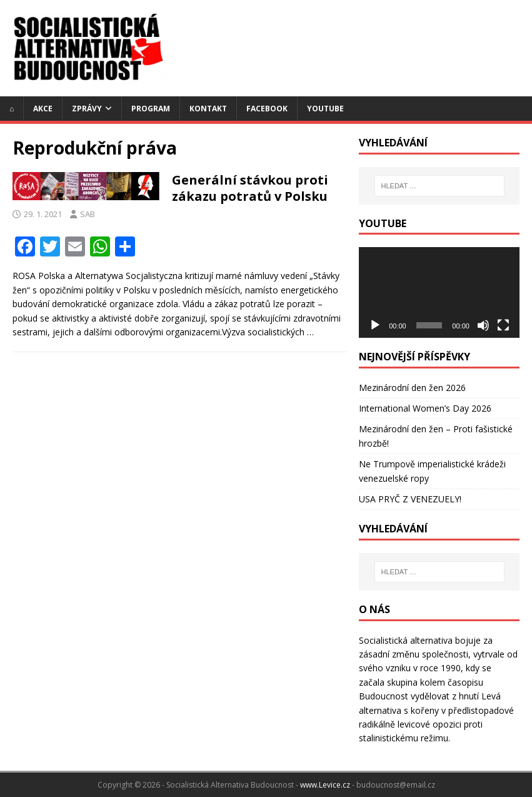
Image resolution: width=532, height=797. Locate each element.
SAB (88, 214)
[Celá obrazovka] (503, 325)
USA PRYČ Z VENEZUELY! (410, 499)
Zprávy (87, 109)
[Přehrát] (375, 325)
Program (151, 109)
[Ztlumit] (483, 325)
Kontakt (208, 109)
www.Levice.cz (325, 785)
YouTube (325, 109)
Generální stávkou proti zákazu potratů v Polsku (250, 188)
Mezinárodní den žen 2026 (412, 388)
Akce (43, 109)
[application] (439, 292)
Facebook (267, 109)
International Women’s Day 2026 (425, 408)
